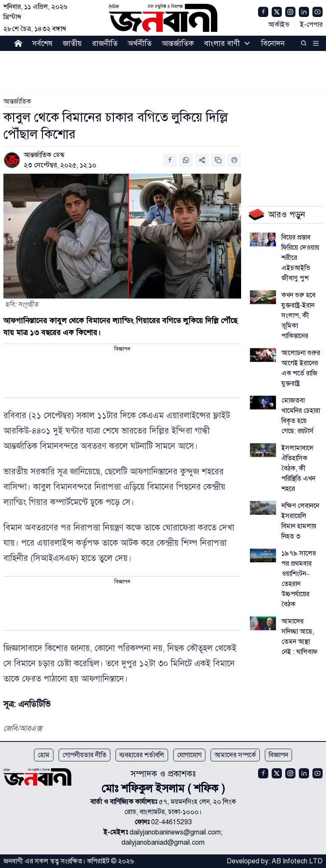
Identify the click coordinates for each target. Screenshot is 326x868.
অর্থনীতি (140, 43)
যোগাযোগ (189, 755)
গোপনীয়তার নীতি (84, 755)
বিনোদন (273, 43)
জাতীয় (72, 43)
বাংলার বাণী (222, 43)
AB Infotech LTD (297, 861)
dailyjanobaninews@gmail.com (175, 832)
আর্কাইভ (279, 25)
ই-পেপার (311, 25)
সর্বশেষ (42, 43)
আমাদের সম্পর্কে (235, 755)
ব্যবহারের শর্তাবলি (142, 755)
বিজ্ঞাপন (278, 755)
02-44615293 (171, 822)
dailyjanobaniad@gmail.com (163, 843)
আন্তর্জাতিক (178, 43)
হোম (44, 755)
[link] (17, 101)
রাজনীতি (105, 43)
